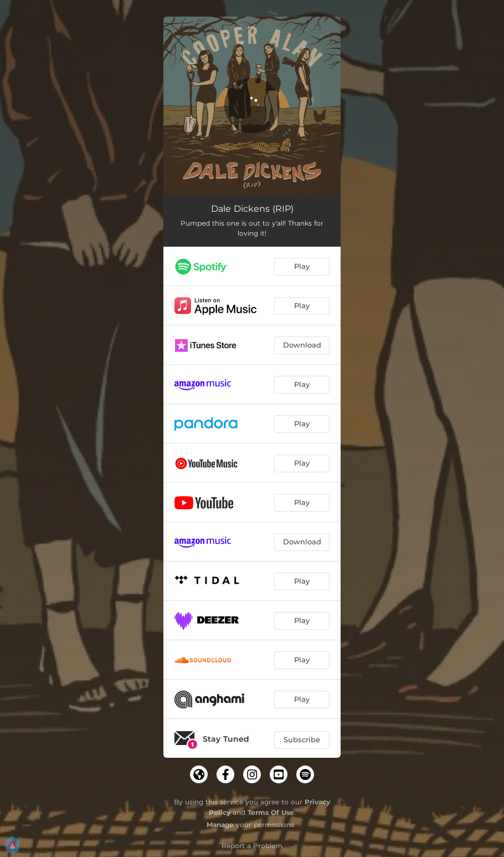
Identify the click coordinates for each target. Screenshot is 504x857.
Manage (220, 825)
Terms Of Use (271, 812)
